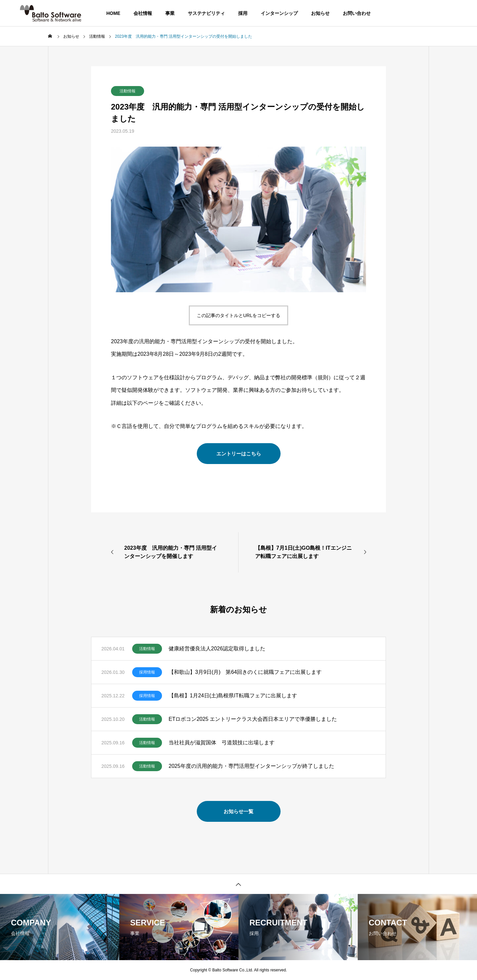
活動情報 (128, 91)
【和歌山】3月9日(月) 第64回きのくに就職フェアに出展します (245, 672)
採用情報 (147, 672)
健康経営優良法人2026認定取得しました (217, 649)
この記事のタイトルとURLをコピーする (238, 315)
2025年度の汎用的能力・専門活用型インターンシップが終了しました (251, 766)
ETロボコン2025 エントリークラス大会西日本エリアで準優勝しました (253, 719)
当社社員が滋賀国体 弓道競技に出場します (222, 743)
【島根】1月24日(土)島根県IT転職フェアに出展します (233, 696)
